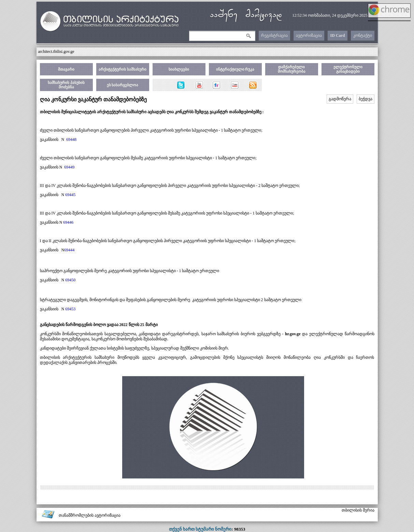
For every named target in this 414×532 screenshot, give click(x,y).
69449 (69, 167)
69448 (71, 139)
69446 (68, 222)
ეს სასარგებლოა (123, 85)
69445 (70, 195)
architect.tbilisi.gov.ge (56, 51)
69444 (69, 250)
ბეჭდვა (366, 99)
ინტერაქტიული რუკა (235, 69)
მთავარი (66, 69)
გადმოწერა (340, 99)
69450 (70, 280)
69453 (70, 309)
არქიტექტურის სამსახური (123, 69)
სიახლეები (179, 69)
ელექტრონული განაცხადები (348, 69)
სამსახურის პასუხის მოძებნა (66, 85)
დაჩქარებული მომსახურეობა (292, 69)
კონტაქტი (363, 35)
